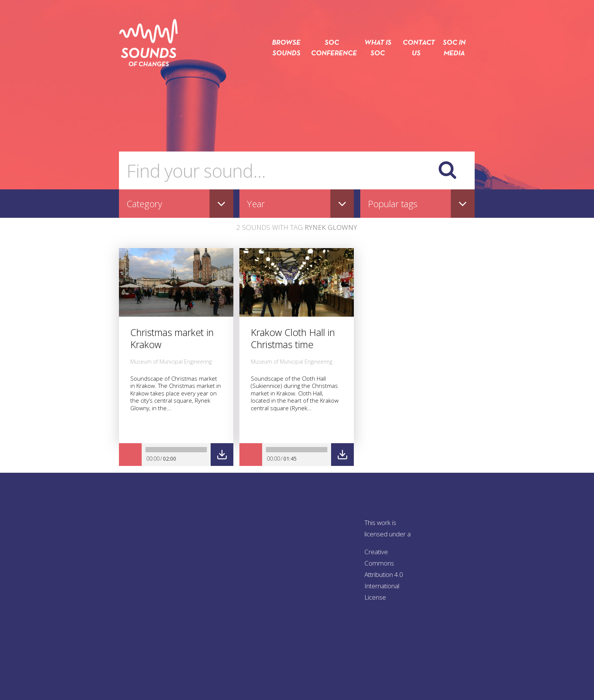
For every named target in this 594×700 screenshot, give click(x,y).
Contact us (416, 48)
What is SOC (378, 48)
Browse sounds (286, 48)
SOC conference (332, 48)
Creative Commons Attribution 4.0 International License (384, 574)
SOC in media (454, 48)
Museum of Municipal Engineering (171, 362)
